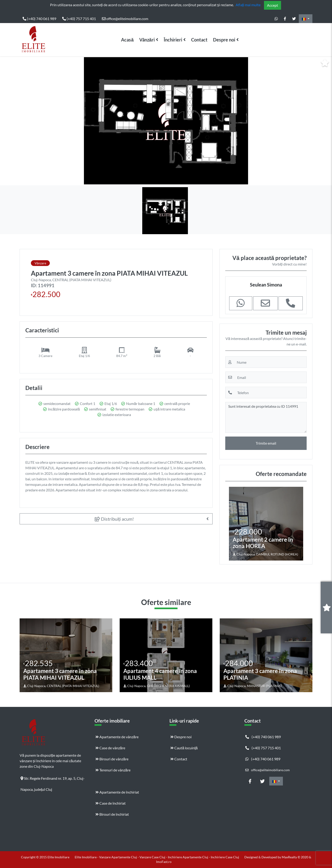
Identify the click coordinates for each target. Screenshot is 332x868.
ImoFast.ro (164, 862)
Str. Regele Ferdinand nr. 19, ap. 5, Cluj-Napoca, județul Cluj (53, 780)
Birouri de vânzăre (112, 759)
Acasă (127, 40)
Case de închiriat (111, 803)
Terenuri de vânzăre (113, 770)
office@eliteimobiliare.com (125, 19)
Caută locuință (184, 748)
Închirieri (173, 40)
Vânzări (147, 40)
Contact (199, 40)
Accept (273, 5)
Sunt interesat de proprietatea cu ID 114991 (266, 417)
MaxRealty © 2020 (295, 857)
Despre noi (224, 40)
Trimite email (266, 443)
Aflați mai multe (248, 5)
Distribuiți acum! (114, 519)
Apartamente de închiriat (117, 792)
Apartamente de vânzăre (117, 737)
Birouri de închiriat (112, 814)
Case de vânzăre (110, 748)
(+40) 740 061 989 (39, 19)
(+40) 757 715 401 (79, 19)
